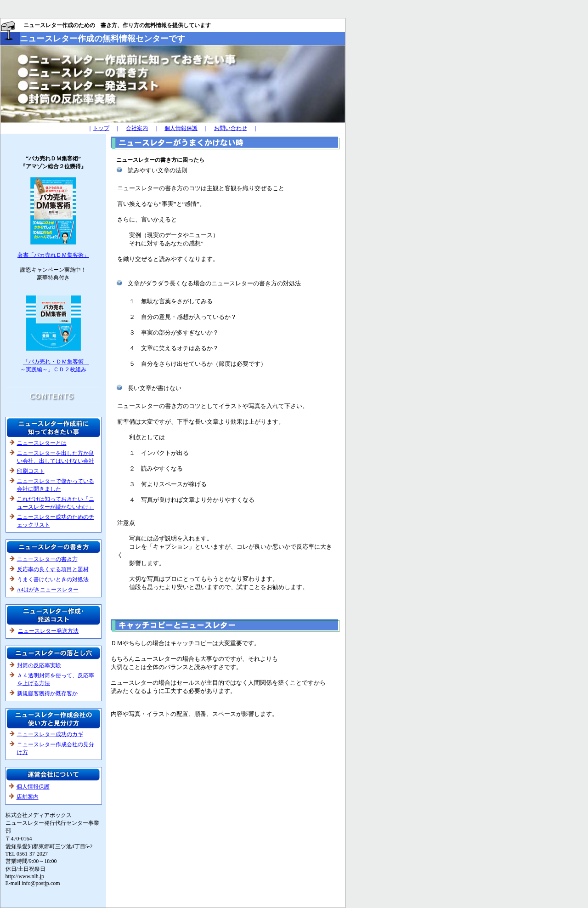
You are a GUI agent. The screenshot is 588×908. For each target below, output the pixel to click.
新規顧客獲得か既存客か (47, 693)
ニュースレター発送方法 (48, 631)
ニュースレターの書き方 (47, 559)
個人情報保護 (181, 128)
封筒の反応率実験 (39, 665)
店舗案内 (28, 797)
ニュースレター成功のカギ (50, 734)
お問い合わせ (231, 128)
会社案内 (137, 128)
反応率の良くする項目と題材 (53, 569)
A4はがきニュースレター (48, 590)
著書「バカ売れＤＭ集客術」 (53, 255)
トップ (101, 128)
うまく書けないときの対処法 (53, 579)
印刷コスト (31, 471)
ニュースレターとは (42, 443)
